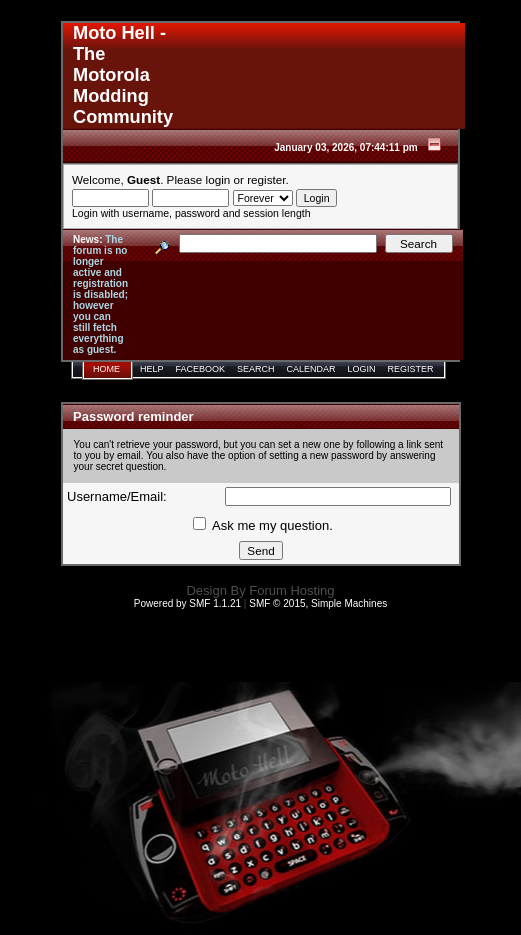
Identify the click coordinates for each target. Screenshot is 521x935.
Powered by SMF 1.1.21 (187, 603)
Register (411, 369)
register (266, 179)
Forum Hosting (291, 590)
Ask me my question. (263, 525)
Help (152, 369)
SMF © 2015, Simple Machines (318, 603)
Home (106, 369)
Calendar (311, 369)
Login (362, 369)
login (218, 179)
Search (256, 369)
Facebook (201, 369)
